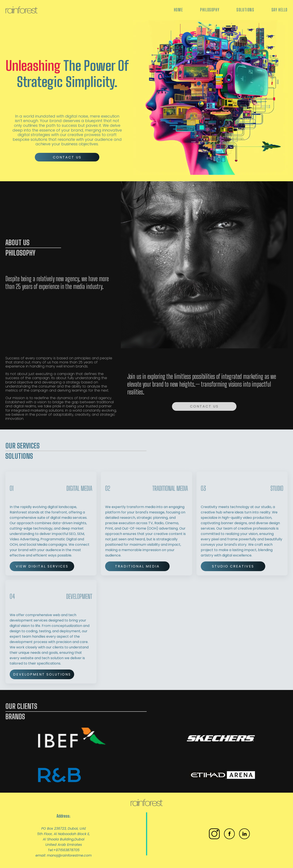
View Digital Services (42, 566)
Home (178, 10)
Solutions (245, 10)
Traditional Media (137, 566)
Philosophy (210, 10)
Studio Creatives (233, 566)
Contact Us (67, 157)
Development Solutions (42, 674)
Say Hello (280, 10)
